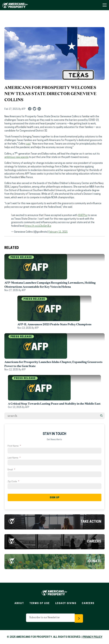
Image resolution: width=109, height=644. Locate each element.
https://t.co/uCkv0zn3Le (38, 226)
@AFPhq (83, 215)
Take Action (91, 521)
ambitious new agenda (16, 157)
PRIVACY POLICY (93, 637)
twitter (34, 109)
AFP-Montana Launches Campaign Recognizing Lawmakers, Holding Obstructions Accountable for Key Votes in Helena (50, 285)
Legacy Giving (66, 603)
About (19, 603)
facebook (30, 109)
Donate (95, 561)
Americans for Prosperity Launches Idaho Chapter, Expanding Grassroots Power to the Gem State (53, 364)
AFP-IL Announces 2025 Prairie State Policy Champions (54, 324)
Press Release (21, 257)
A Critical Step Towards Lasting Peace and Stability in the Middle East (54, 404)
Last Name (14, 458)
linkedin (39, 109)
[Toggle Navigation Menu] (105, 5)
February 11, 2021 (58, 232)
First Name (14, 446)
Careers (94, 541)
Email (11, 470)
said (28, 144)
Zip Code (13, 482)
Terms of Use (40, 603)
